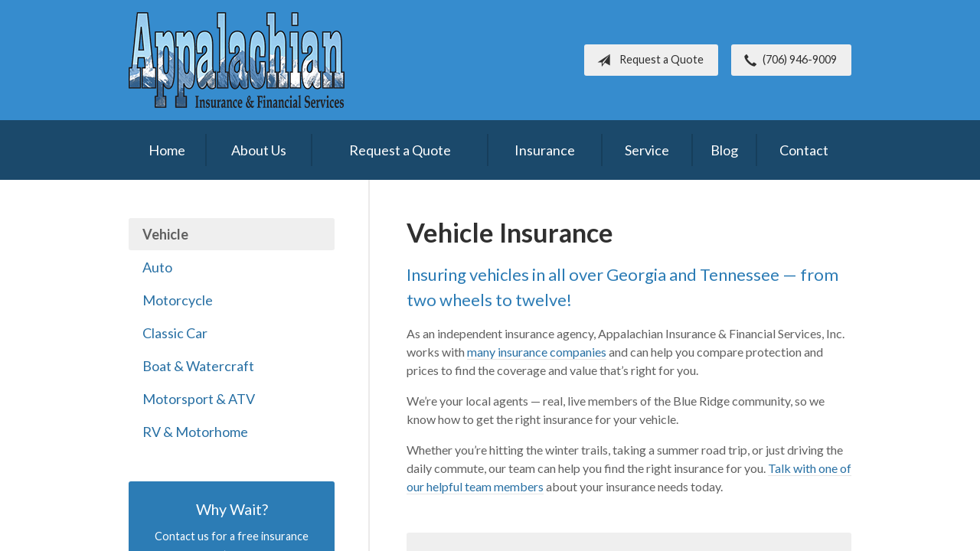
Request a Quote (647, 60)
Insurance (545, 150)
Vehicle (165, 234)
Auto (157, 267)
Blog (724, 150)
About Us (259, 150)
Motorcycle (178, 300)
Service (647, 150)
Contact (804, 150)
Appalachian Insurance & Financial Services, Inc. (237, 60)
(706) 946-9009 (787, 60)
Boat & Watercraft (198, 366)
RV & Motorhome (195, 432)
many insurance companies (537, 352)
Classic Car (175, 333)
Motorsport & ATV (199, 399)
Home (167, 150)
